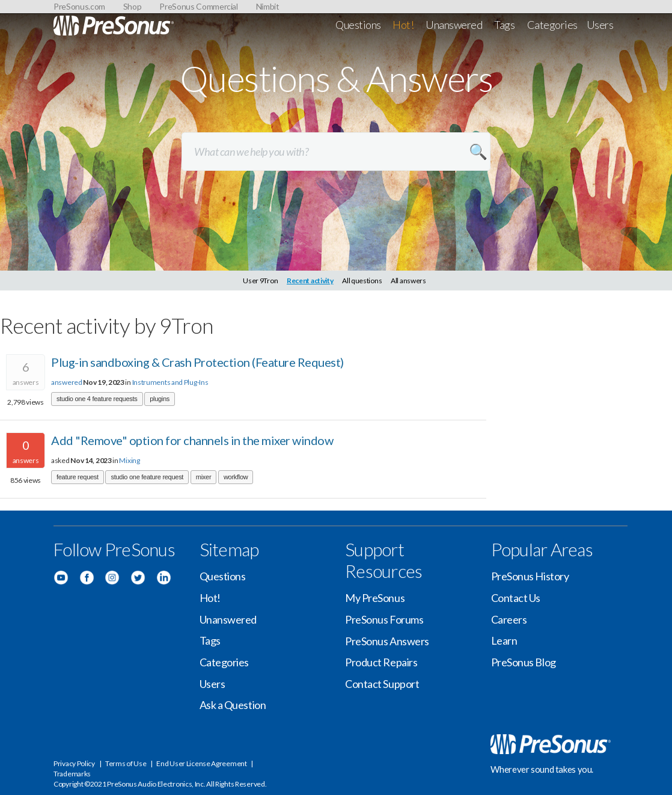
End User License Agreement (201, 763)
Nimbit (268, 6)
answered (67, 382)
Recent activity (310, 281)
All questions (362, 281)
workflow (236, 477)
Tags (504, 25)
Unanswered (454, 25)
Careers (509, 619)
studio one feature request (147, 477)
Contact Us (516, 598)
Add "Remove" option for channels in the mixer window (192, 440)
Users (600, 25)
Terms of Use (126, 763)
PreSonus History (530, 576)
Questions (358, 25)
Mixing (129, 460)
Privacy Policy (74, 763)
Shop (133, 6)
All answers (408, 281)
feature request (78, 477)
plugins (160, 399)
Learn (504, 640)
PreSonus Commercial (198, 6)
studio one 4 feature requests (97, 399)
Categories (553, 25)
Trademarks (72, 774)
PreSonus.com (79, 6)
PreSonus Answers (387, 641)
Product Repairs (381, 662)
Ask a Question (233, 705)
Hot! (403, 25)
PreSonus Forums (384, 619)
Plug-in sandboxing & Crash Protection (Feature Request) (197, 362)
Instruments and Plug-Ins (170, 382)
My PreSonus (375, 598)
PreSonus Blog (524, 662)
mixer (204, 477)
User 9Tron (260, 281)
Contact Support (382, 684)
